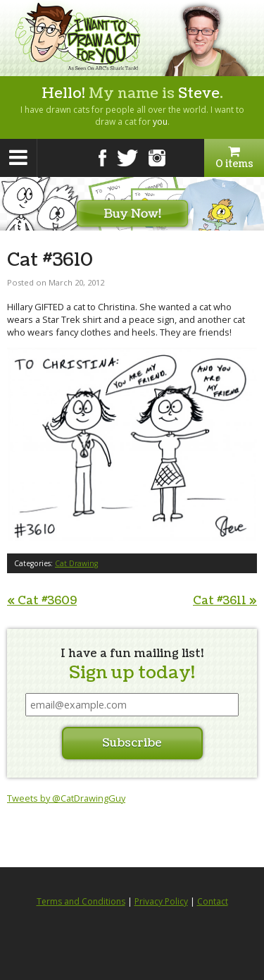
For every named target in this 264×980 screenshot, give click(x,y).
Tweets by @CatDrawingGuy (66, 798)
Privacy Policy (161, 901)
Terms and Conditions (81, 901)
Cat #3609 (42, 601)
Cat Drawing (76, 563)
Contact (213, 901)
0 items (234, 158)
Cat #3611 (225, 601)
